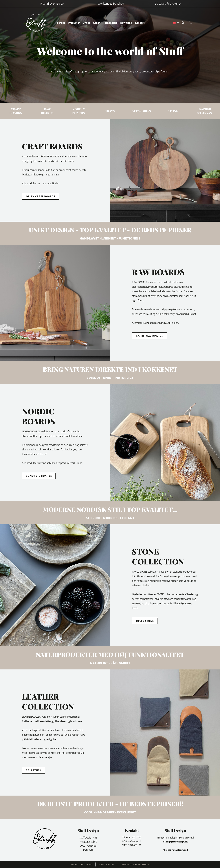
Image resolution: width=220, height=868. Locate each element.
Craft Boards (16, 111)
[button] (183, 23)
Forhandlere (110, 23)
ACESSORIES (141, 111)
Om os (86, 23)
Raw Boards (47, 111)
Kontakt (140, 23)
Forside (61, 23)
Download (126, 23)
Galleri (97, 23)
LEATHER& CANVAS (204, 111)
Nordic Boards (79, 111)
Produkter (74, 23)
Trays (110, 111)
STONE (173, 111)
